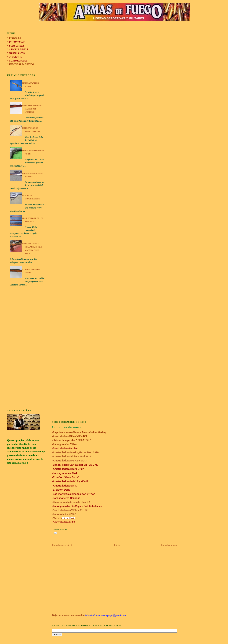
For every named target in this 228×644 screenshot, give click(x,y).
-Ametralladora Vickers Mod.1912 (72, 456)
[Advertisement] (26, 348)
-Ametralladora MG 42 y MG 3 (69, 461)
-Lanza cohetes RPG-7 (64, 514)
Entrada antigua (169, 545)
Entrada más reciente (62, 545)
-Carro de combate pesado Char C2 (71, 502)
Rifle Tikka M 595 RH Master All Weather (32, 109)
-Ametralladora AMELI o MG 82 (70, 510)
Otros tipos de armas (66, 427)
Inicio (117, 545)
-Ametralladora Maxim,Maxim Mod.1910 (75, 452)
